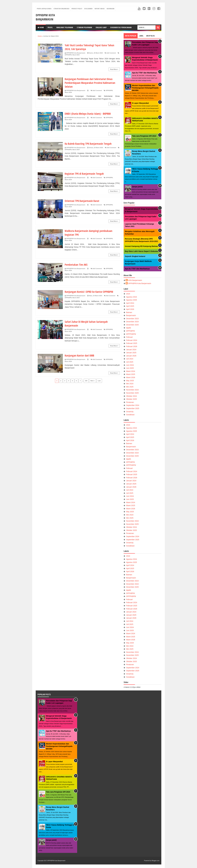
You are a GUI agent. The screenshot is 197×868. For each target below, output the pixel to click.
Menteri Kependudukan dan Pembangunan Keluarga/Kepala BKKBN (145, 88)
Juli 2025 (130, 362)
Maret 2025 (131, 374)
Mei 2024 (130, 384)
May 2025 (130, 381)
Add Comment (111, 53)
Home (41, 27)
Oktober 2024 (131, 396)
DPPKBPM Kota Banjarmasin (45, 17)
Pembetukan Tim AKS (76, 265)
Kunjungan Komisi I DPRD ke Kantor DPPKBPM (90, 292)
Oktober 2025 (131, 399)
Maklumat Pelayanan (65, 27)
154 (86, 381)
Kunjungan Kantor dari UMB (80, 355)
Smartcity (130, 412)
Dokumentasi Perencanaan (121, 27)
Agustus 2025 (132, 300)
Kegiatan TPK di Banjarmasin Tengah (85, 174)
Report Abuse (100, 9)
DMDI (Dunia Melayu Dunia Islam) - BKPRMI (89, 114)
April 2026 (130, 309)
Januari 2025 (131, 353)
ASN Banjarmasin (135, 280)
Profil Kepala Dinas (44, 9)
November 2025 (132, 393)
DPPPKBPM (131, 334)
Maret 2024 (76, 55)
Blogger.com (156, 861)
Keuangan (110, 9)
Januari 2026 (131, 356)
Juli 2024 (130, 359)
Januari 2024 (131, 350)
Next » (93, 381)
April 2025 (130, 306)
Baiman (129, 312)
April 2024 (130, 303)
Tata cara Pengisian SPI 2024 (144, 136)
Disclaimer (88, 9)
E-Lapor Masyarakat (140, 103)
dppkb (129, 328)
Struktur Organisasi (61, 9)
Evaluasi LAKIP (101, 27)
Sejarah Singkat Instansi (135, 256)
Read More (114, 69)
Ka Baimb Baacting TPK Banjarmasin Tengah (89, 144)
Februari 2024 (132, 340)
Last (99, 381)
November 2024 (132, 390)
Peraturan (130, 402)
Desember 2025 (132, 325)
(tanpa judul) (137, 187)
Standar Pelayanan (84, 27)
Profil (50, 27)
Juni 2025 (130, 368)
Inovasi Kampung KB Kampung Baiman (141, 246)
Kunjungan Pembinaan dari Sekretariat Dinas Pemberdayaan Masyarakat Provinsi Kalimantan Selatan (91, 83)
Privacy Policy (77, 9)
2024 (128, 294)
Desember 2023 (132, 319)
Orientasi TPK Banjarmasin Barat (83, 201)
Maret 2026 (131, 377)
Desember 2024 (132, 322)
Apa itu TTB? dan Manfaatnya (144, 73)
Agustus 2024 (132, 297)
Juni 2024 (130, 365)
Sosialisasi (130, 415)
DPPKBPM (68, 55)
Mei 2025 (130, 387)
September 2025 (133, 408)
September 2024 (133, 405)
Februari (129, 337)
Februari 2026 (132, 346)
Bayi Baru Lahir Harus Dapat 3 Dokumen (142, 251)
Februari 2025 (132, 343)
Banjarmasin (131, 315)
